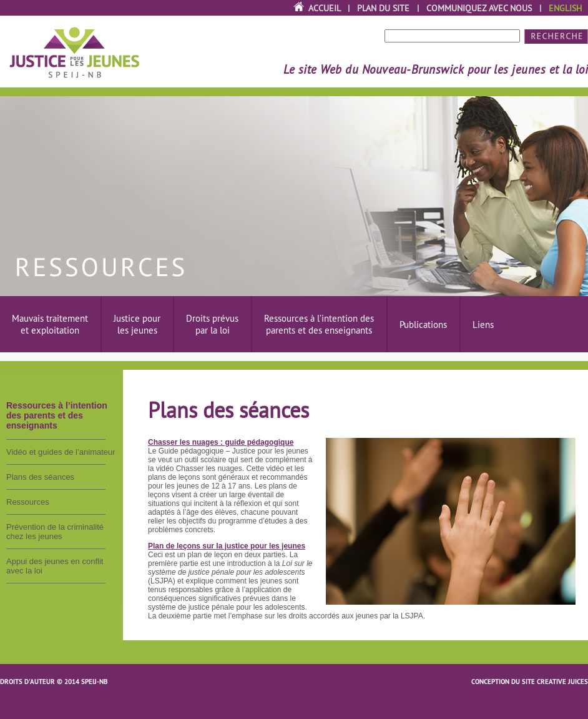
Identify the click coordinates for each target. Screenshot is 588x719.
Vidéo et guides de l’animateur (61, 452)
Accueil (324, 8)
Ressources (28, 502)
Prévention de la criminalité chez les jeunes (55, 532)
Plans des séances (40, 477)
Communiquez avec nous (479, 8)
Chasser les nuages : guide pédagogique (221, 442)
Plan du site (383, 8)
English (565, 8)
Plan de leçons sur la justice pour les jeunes (227, 546)
